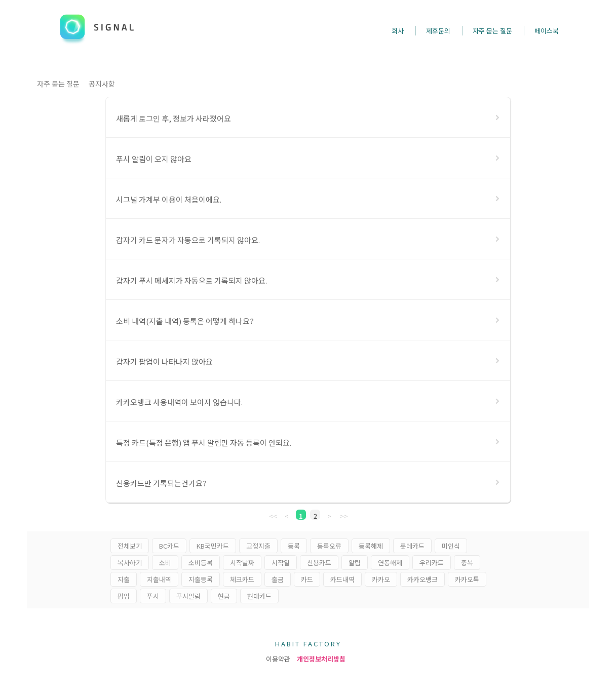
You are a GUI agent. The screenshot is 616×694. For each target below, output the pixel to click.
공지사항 (102, 84)
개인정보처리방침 (321, 659)
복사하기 (130, 563)
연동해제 (390, 563)
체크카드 (242, 579)
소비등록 (201, 563)
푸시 (153, 596)
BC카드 (169, 546)
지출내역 (159, 579)
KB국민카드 (213, 546)
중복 (467, 563)
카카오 (381, 579)
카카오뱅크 (422, 579)
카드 (307, 579)
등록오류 (329, 546)
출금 (278, 579)
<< (273, 515)
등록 (294, 546)
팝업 (124, 596)
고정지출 (258, 546)
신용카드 (319, 563)
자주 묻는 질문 (58, 84)
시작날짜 (242, 563)
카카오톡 (467, 579)
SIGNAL (98, 27)
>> (344, 515)
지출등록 (201, 579)
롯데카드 (412, 546)
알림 (355, 563)
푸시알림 (188, 596)
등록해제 (371, 546)
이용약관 (278, 659)
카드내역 (342, 579)
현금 (224, 596)
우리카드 (432, 563)
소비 (165, 563)
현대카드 (259, 596)
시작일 (281, 563)
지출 (124, 579)
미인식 (451, 546)
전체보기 (130, 546)
